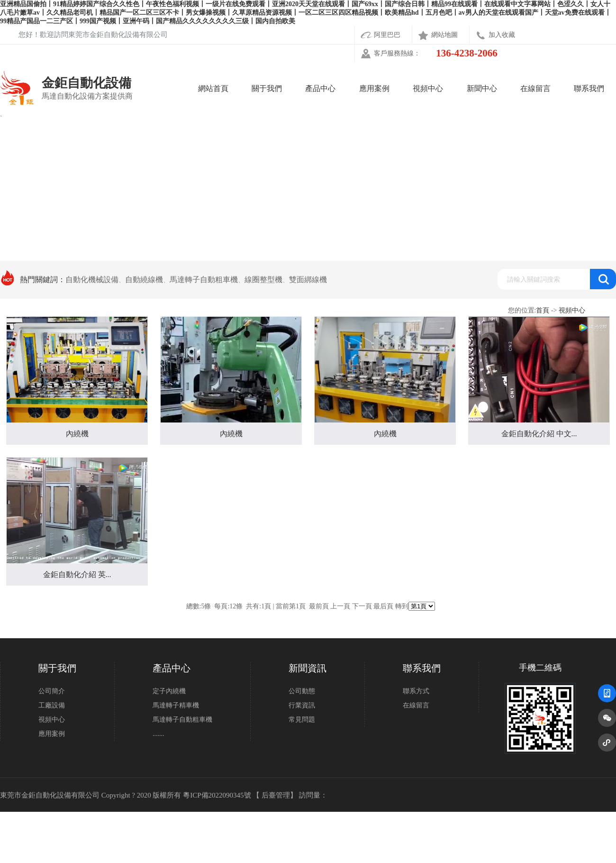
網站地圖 (444, 35)
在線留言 (535, 88)
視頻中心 (428, 88)
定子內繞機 (169, 691)
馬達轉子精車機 (176, 705)
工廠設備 (52, 705)
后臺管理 (276, 795)
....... (159, 734)
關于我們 (267, 88)
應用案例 (374, 88)
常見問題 (302, 720)
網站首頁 (213, 88)
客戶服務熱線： (436, 53)
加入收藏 (502, 35)
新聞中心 (482, 88)
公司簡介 (52, 691)
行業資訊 (302, 705)
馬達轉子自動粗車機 (182, 720)
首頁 (543, 310)
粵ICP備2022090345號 (217, 795)
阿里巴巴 (387, 35)
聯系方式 (416, 691)
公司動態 (302, 691)
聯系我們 (589, 88)
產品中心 (320, 88)
